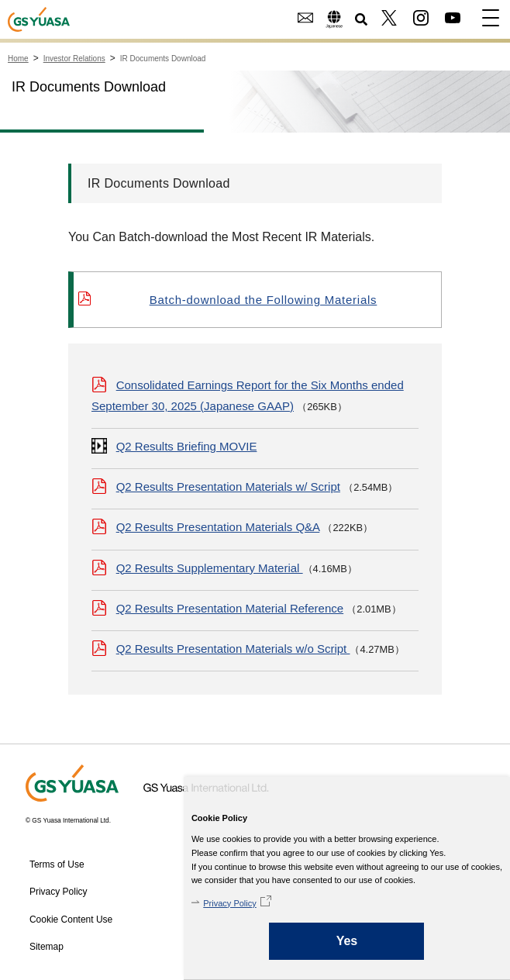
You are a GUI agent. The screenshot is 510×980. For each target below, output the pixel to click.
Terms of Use (57, 864)
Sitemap (47, 947)
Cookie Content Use (71, 920)
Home (18, 59)
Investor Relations (74, 59)
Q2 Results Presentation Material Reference (230, 608)
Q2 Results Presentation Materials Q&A (218, 527)
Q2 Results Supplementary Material (210, 568)
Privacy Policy (229, 903)
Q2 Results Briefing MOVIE (187, 446)
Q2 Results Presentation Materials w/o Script (233, 649)
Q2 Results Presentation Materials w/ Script (228, 487)
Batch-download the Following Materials (264, 300)
